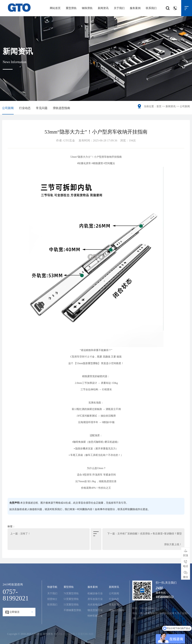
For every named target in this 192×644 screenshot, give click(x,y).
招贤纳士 (52, 599)
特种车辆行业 (95, 616)
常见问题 (42, 108)
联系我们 (151, 8)
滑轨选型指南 (61, 108)
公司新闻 (8, 108)
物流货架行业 (95, 610)
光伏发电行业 (95, 605)
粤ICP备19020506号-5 (65, 634)
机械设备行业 (95, 593)
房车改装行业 (95, 599)
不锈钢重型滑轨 (72, 610)
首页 (159, 106)
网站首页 (55, 8)
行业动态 (25, 108)
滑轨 (95, 363)
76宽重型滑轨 (71, 593)
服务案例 (135, 8)
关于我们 (119, 8)
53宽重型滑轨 (71, 599)
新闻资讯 (103, 8)
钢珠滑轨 (87, 8)
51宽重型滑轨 (71, 605)
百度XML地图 (86, 634)
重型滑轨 (71, 8)
